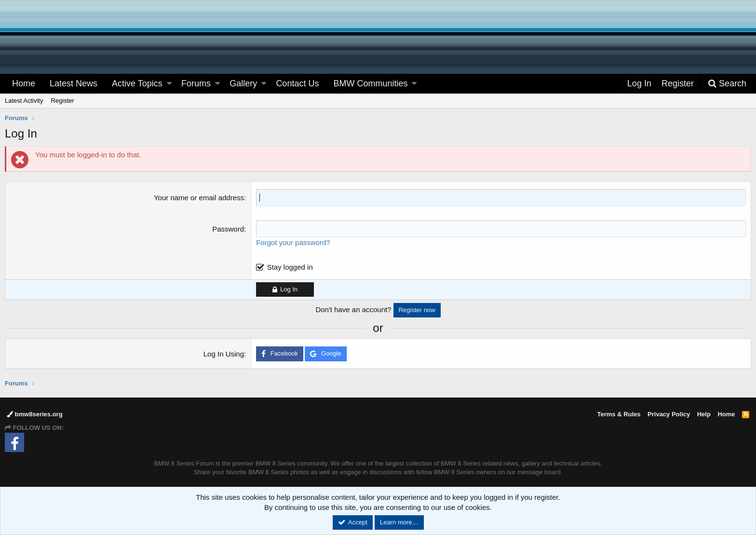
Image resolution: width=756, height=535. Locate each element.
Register (62, 101)
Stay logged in (290, 267)
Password (228, 229)
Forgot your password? (293, 242)
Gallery (243, 83)
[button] (169, 84)
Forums (196, 83)
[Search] (727, 84)
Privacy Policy (669, 414)
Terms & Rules (619, 414)
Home (24, 83)
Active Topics (137, 83)
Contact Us (297, 83)
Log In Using (224, 354)
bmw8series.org (35, 414)
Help (704, 414)
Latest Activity (24, 101)
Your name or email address (199, 198)
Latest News (74, 83)
